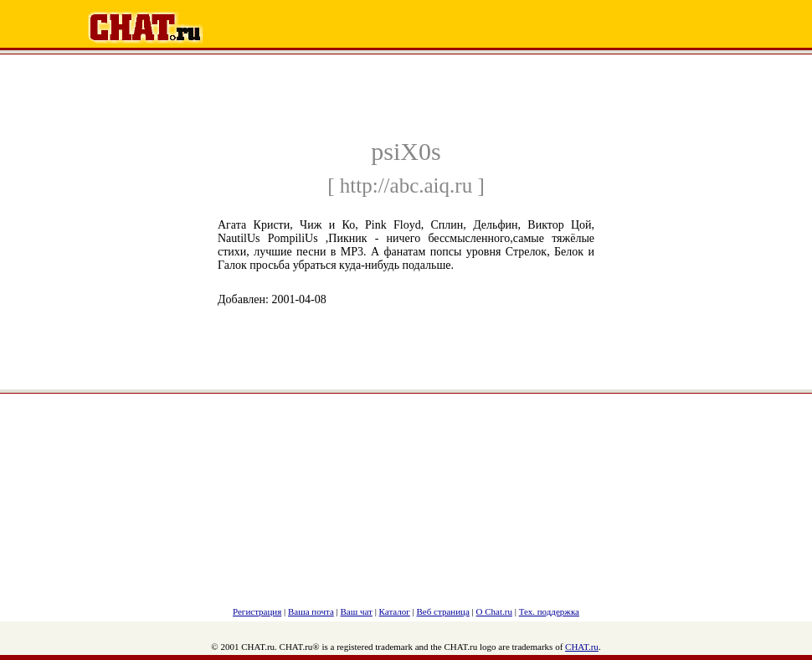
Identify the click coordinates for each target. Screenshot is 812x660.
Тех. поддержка (549, 611)
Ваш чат (357, 611)
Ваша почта (311, 611)
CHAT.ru (582, 647)
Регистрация (257, 611)
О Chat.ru (494, 611)
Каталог (395, 611)
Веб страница (443, 611)
